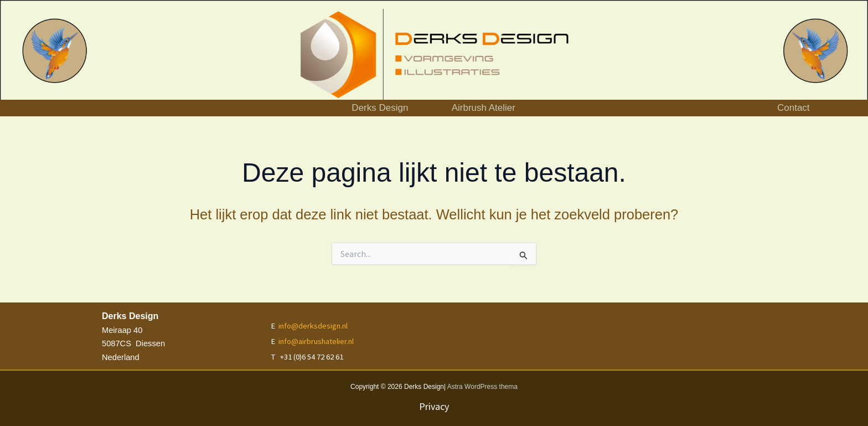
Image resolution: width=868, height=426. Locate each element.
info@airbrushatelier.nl (316, 341)
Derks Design (358, 108)
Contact (794, 108)
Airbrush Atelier (503, 108)
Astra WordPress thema (482, 387)
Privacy (434, 406)
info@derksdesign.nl (313, 326)
